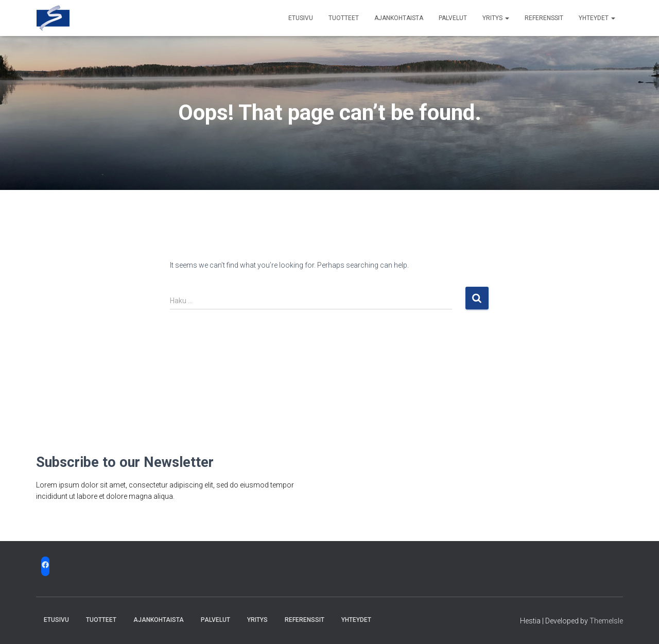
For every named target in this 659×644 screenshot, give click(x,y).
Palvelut (453, 18)
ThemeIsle (606, 621)
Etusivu (301, 18)
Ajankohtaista (399, 18)
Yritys (496, 18)
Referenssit (544, 18)
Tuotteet (344, 18)
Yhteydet (597, 18)
